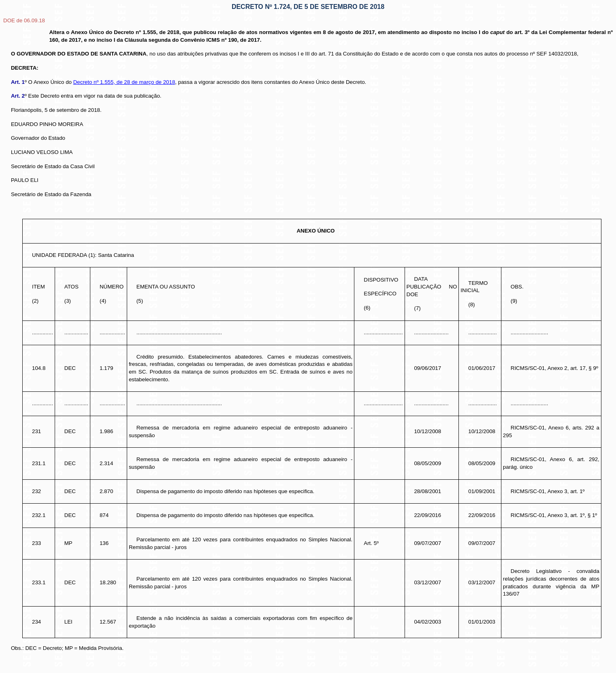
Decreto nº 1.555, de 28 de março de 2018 (124, 82)
